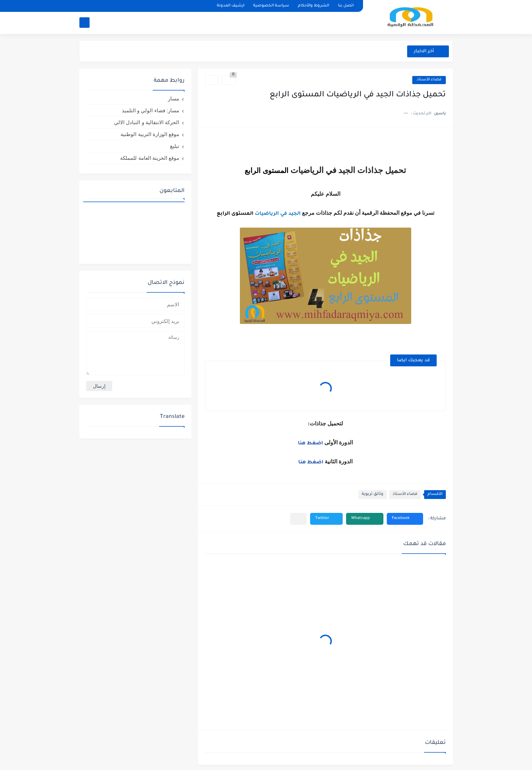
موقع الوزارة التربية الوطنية (150, 134)
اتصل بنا (346, 6)
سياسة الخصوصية (271, 6)
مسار (174, 99)
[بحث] (84, 23)
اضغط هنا (311, 444)
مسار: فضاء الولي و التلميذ (150, 110)
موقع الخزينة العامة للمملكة (150, 158)
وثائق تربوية (373, 494)
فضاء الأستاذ (429, 80)
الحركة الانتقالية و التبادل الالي (147, 122)
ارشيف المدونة (231, 6)
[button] (405, 519)
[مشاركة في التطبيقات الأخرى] (298, 519)
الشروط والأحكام (313, 6)
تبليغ (175, 146)
